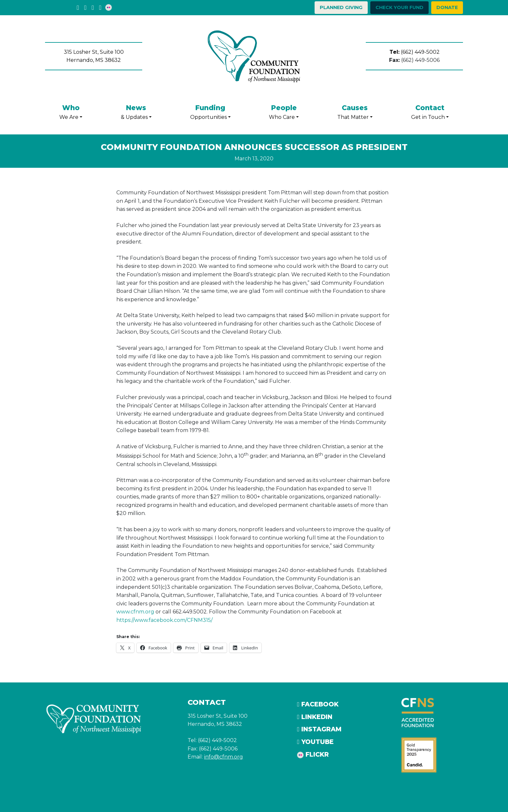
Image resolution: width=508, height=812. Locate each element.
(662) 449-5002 (415, 52)
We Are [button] (71, 111)
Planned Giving (341, 7)
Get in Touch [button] (430, 111)
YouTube (315, 742)
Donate (447, 7)
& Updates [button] (136, 111)
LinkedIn (315, 717)
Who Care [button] (284, 111)
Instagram (319, 729)
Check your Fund (399, 7)
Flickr (313, 754)
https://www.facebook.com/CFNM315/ (164, 620)
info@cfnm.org (224, 757)
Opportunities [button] (210, 111)
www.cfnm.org (135, 612)
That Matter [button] (355, 111)
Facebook (318, 704)
